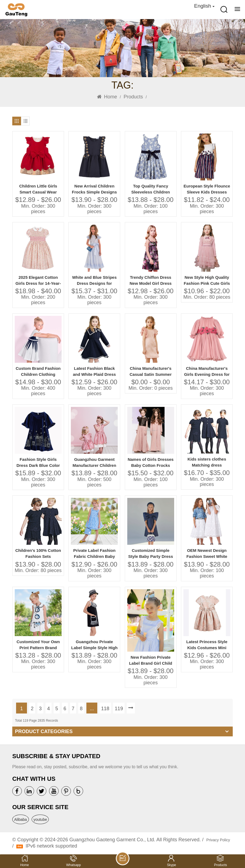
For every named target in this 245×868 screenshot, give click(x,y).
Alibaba (21, 819)
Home (107, 97)
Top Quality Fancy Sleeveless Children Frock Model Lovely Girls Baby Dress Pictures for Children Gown (150, 189)
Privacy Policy (218, 840)
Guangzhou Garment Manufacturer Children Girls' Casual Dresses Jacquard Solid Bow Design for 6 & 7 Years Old (94, 463)
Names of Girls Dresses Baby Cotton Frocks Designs (150, 463)
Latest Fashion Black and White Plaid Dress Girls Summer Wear (95, 372)
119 (119, 709)
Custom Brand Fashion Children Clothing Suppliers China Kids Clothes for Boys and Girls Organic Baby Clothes (38, 372)
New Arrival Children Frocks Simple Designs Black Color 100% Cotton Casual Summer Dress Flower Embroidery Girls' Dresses (94, 189)
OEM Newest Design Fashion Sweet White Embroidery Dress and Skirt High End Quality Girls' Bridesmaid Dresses (207, 554)
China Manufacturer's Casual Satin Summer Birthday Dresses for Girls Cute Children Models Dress (151, 372)
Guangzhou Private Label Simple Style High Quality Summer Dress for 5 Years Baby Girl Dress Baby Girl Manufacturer (94, 645)
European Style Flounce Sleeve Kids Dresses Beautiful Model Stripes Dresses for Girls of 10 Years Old (207, 189)
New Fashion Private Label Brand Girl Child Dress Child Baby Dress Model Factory (151, 660)
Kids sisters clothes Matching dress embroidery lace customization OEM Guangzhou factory (207, 462)
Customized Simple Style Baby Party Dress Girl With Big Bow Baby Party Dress (151, 554)
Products (133, 97)
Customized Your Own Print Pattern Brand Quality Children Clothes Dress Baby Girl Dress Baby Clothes (38, 645)
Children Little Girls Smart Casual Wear (38, 189)
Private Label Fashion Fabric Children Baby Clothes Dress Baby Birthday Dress (94, 554)
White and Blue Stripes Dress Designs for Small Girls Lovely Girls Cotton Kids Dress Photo (94, 281)
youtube (40, 819)
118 (105, 709)
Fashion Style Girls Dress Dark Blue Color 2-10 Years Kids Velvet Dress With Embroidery (38, 463)
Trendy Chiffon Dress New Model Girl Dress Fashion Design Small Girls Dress (151, 281)
